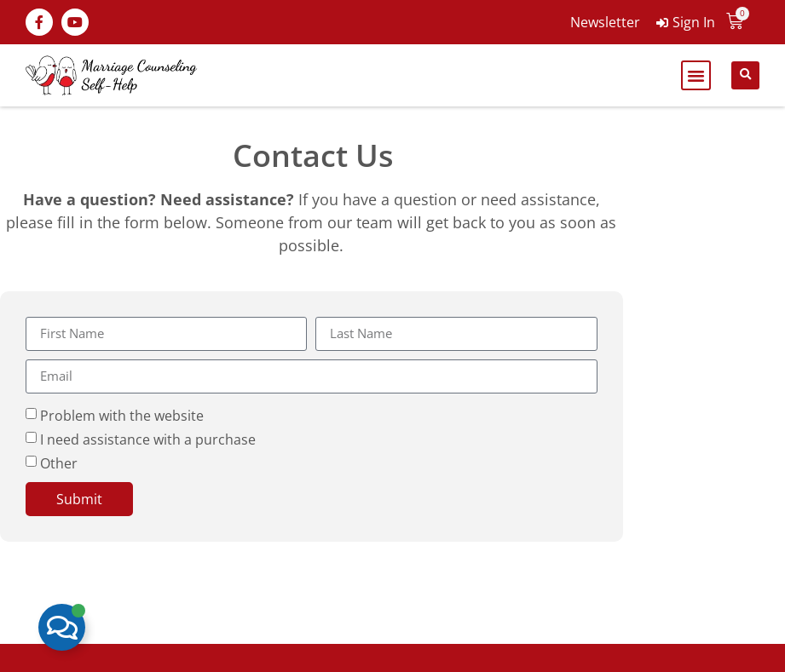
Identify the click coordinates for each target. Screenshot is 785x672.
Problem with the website (122, 415)
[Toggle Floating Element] (62, 627)
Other (59, 462)
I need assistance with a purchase (148, 439)
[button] (696, 76)
